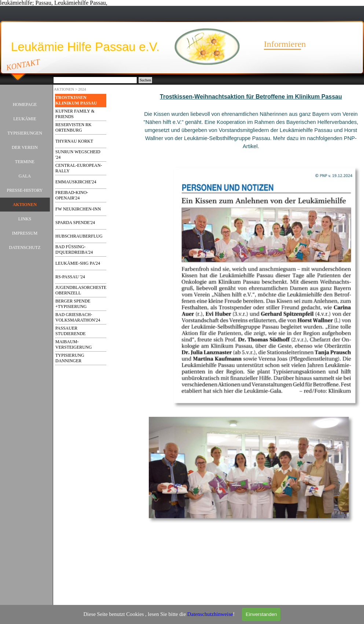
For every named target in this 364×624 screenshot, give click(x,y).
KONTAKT (23, 65)
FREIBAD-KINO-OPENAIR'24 (72, 195)
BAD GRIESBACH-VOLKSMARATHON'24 (78, 317)
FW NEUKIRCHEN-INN (78, 209)
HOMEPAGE (25, 104)
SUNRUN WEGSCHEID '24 (78, 155)
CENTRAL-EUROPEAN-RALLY (79, 168)
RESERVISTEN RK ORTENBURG (73, 127)
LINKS (25, 219)
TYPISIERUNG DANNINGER (70, 358)
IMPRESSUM (25, 233)
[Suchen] (95, 80)
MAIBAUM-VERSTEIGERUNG (73, 344)
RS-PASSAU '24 (70, 277)
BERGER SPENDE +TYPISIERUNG (73, 304)
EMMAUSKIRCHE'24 (76, 182)
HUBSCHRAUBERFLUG (79, 236)
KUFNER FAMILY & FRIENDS (75, 114)
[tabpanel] (251, 129)
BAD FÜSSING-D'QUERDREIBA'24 (74, 249)
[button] (267, 167)
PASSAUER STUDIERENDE (71, 331)
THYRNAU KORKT (74, 141)
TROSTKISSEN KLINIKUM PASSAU (76, 100)
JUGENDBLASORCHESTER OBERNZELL (82, 290)
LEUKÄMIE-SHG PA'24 (78, 263)
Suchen (145, 80)
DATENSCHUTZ (25, 247)
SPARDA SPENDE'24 (75, 223)
